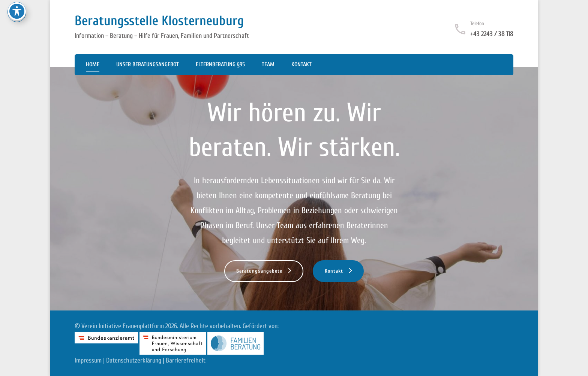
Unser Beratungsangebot (148, 64)
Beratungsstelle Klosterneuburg (159, 21)
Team (268, 64)
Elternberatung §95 (220, 64)
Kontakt (301, 64)
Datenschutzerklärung (134, 360)
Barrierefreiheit (186, 360)
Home (93, 64)
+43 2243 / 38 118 (492, 34)
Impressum (88, 360)
